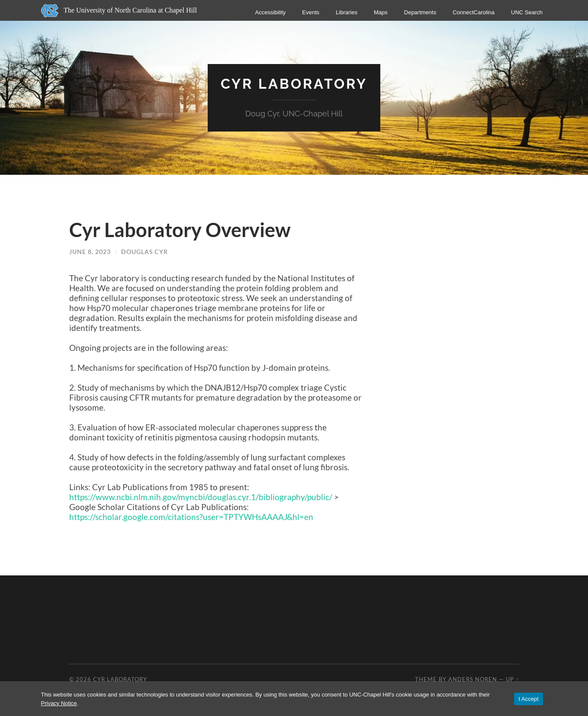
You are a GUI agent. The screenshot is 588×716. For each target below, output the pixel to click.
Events (311, 12)
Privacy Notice (59, 703)
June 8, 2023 (90, 252)
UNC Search (527, 12)
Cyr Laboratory (294, 84)
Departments (420, 12)
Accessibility (270, 12)
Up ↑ (512, 679)
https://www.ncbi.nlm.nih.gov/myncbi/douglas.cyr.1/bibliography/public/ (202, 497)
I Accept (528, 699)
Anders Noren (473, 679)
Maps (380, 12)
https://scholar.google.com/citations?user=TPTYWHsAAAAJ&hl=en (191, 517)
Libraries (347, 12)
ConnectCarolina (474, 12)
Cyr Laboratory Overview (180, 230)
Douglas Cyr (145, 252)
